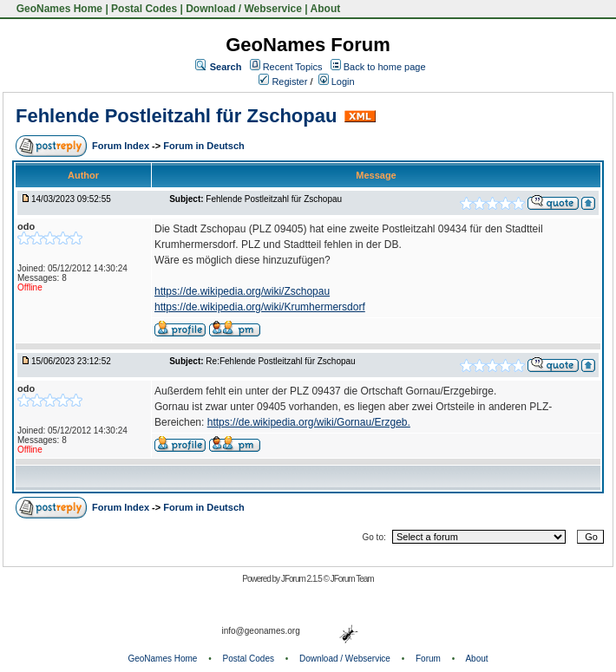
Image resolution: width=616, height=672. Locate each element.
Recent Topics (293, 67)
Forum (428, 659)
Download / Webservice (244, 9)
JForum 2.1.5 (302, 579)
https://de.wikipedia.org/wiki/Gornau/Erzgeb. (309, 422)
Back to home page (385, 67)
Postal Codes (144, 9)
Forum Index (122, 146)
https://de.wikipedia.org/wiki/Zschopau (242, 291)
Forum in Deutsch (204, 146)
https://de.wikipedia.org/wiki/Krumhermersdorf (260, 307)
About (326, 9)
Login (337, 82)
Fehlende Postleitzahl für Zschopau (176, 116)
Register (283, 82)
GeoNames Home (58, 9)
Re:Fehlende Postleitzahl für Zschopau (280, 361)
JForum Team (352, 579)
